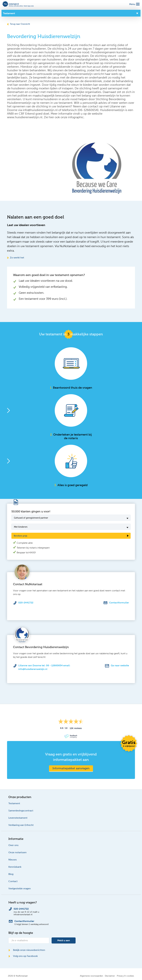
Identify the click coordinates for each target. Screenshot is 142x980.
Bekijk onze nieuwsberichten (27, 950)
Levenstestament (18, 818)
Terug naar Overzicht (19, 24)
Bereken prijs (21, 536)
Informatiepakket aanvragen (71, 768)
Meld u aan (64, 940)
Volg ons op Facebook (23, 956)
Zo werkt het (16, 258)
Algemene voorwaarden (91, 976)
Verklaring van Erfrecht (21, 825)
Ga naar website (120, 665)
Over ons (13, 845)
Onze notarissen (17, 852)
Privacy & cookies (125, 976)
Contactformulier (119, 603)
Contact (13, 881)
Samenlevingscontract (21, 811)
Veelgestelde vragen (20, 888)
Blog (11, 874)
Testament (14, 803)
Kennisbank (15, 867)
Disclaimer (110, 976)
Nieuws (13, 860)
